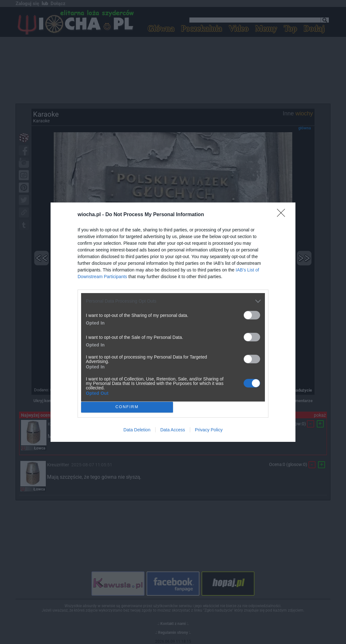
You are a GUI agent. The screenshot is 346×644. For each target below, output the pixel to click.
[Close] (283, 215)
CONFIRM (127, 407)
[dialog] (173, 322)
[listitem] (173, 301)
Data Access (173, 430)
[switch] (252, 315)
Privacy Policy (209, 430)
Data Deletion (137, 430)
